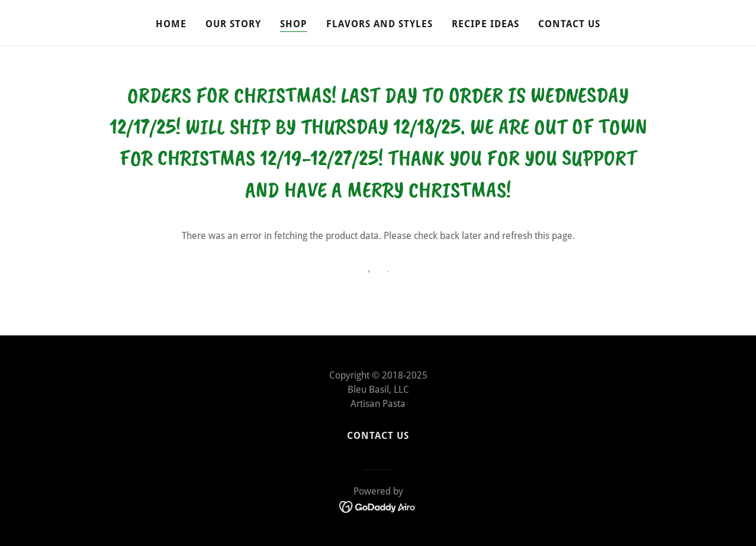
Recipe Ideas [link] (485, 24)
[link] (378, 507)
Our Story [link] (233, 24)
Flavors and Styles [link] (379, 24)
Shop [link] (294, 24)
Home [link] (171, 24)
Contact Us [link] (569, 24)
